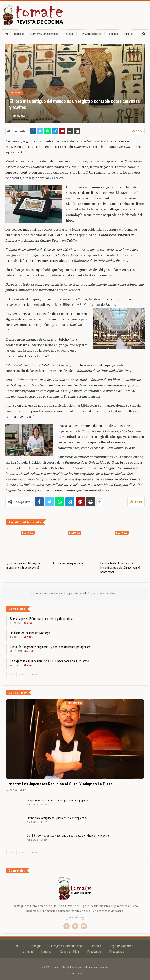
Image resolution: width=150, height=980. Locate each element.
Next (23, 674)
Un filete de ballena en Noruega (30, 633)
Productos (94, 952)
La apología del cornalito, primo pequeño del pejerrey (58, 800)
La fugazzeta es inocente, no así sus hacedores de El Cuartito (49, 661)
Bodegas (19, 34)
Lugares (46, 952)
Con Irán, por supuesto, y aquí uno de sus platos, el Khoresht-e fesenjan (69, 835)
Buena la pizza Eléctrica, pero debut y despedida (41, 619)
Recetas (69, 34)
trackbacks (82, 593)
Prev (12, 674)
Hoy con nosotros (91, 34)
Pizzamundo (75, 703)
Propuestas (117, 952)
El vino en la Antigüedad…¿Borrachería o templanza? (57, 818)
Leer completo (75, 918)
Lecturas (113, 34)
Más (127, 34)
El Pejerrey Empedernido (44, 34)
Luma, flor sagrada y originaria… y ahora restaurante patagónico (50, 647)
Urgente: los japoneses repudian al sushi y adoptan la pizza (59, 784)
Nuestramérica (69, 952)
